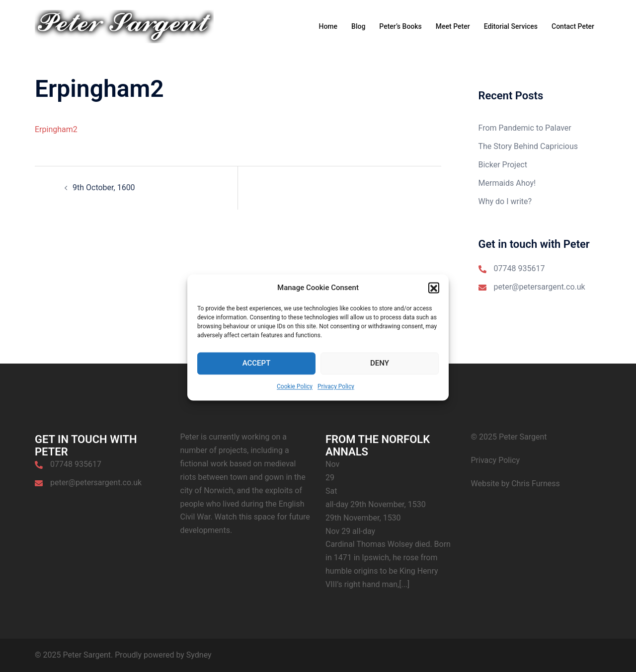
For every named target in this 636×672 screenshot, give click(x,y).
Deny (380, 372)
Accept (257, 372)
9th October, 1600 (104, 187)
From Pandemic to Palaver (525, 128)
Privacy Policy (336, 395)
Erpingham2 (56, 129)
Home (328, 26)
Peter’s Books (400, 26)
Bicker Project (503, 165)
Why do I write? (505, 201)
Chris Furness (536, 484)
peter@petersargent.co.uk (540, 287)
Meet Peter (453, 26)
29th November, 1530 (363, 518)
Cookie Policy (295, 395)
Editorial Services (511, 26)
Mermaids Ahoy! (507, 183)
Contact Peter (573, 26)
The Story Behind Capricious (528, 146)
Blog (358, 26)
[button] (434, 297)
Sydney (199, 655)
